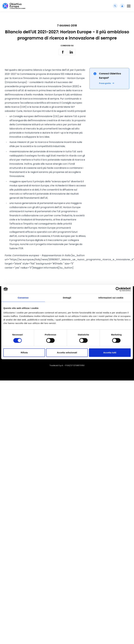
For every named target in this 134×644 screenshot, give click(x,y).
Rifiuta (24, 353)
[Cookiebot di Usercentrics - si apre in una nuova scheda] (118, 289)
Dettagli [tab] (67, 298)
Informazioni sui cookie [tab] (111, 298)
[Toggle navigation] (129, 6)
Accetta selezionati (67, 353)
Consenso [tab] (23, 298)
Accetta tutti (110, 353)
